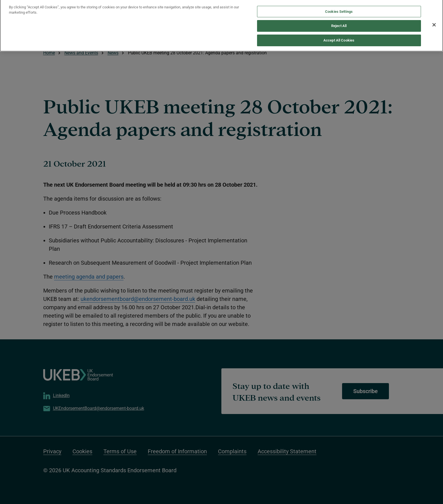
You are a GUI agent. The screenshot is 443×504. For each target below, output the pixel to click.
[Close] (434, 22)
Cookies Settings (339, 9)
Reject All (339, 23)
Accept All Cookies (339, 37)
